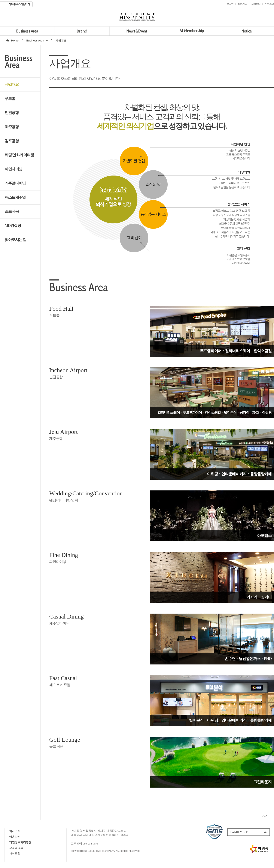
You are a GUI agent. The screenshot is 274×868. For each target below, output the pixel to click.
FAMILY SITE (240, 832)
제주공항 (12, 127)
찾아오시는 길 (15, 240)
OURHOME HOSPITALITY (137, 17)
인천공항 (12, 113)
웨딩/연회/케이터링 (19, 155)
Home (15, 41)
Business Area (27, 31)
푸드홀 (10, 99)
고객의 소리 (16, 848)
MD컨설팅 (13, 226)
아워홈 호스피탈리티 (19, 4)
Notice (246, 31)
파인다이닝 (13, 169)
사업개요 (12, 84)
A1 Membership (192, 31)
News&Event (137, 31)
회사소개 (15, 831)
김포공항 (12, 141)
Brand (82, 31)
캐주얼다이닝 (15, 183)
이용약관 (15, 837)
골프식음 (12, 211)
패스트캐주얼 (15, 197)
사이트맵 (15, 853)
